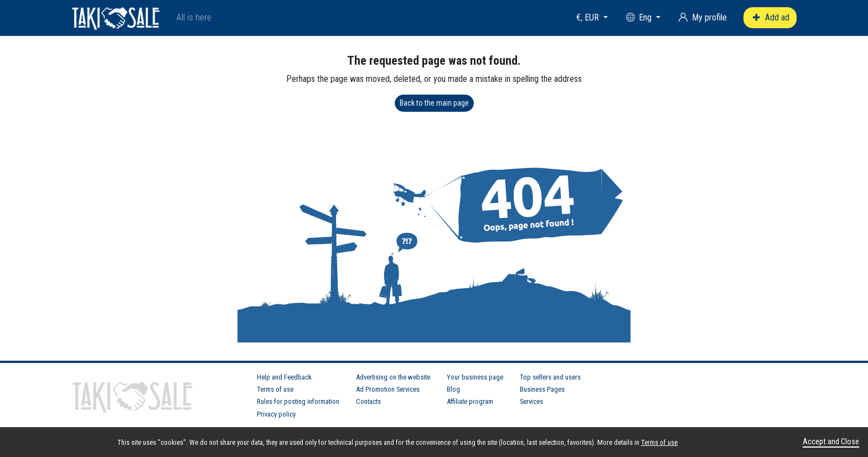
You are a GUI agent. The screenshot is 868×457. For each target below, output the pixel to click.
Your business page (475, 377)
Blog (453, 389)
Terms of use (275, 389)
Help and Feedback (284, 377)
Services (531, 401)
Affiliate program (470, 401)
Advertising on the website (393, 377)
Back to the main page (434, 103)
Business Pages (542, 389)
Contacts (368, 401)
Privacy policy (276, 414)
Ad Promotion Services (388, 389)
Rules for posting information (298, 401)
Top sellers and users (550, 377)
